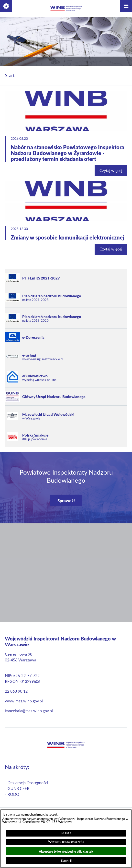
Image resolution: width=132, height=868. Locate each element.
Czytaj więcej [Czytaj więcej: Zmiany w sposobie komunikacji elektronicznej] (111, 249)
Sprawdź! (66, 500)
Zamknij (66, 861)
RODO (66, 833)
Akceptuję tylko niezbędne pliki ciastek (66, 851)
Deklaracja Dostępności (28, 783)
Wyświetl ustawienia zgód (66, 842)
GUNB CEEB (18, 789)
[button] (6, 6)
